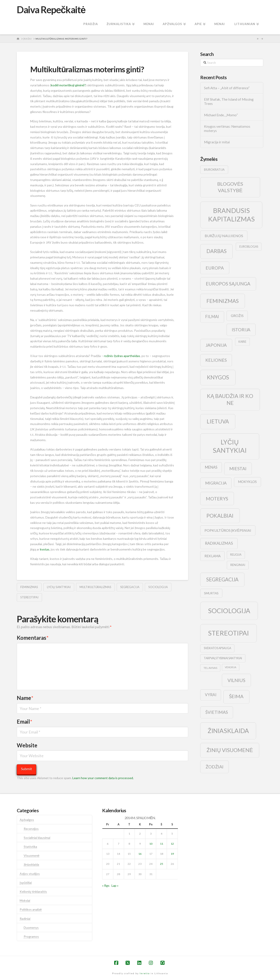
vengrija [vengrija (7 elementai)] (231, 667)
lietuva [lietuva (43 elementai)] (218, 421)
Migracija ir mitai (217, 142)
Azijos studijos (30, 874)
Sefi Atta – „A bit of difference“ (227, 88)
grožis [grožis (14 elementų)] (237, 316)
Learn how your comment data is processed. (103, 778)
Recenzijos (31, 829)
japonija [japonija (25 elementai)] (216, 345)
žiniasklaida (31, 864)
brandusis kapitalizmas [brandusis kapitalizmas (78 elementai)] (231, 215)
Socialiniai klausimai (37, 838)
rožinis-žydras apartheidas (122, 356)
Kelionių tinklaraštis (33, 892)
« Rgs (106, 885)
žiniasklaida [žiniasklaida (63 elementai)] (228, 731)
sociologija (158, 587)
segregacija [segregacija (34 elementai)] (222, 579)
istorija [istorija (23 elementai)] (241, 330)
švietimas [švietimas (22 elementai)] (217, 712)
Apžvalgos (27, 820)
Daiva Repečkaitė (51, 10)
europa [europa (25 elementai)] (215, 268)
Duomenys (31, 928)
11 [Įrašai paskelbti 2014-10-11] (162, 844)
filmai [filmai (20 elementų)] (212, 317)
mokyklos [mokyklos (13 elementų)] (247, 482)
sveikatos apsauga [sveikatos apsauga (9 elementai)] (217, 648)
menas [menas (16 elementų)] (211, 467)
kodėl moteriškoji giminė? (68, 85)
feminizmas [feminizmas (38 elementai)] (223, 301)
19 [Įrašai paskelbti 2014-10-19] (172, 854)
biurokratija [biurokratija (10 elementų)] (214, 170)
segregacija (130, 587)
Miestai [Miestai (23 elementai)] (238, 469)
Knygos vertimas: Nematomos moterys (227, 129)
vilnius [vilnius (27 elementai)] (236, 680)
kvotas (45, 549)
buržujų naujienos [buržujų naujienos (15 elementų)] (224, 236)
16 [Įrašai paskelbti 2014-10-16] (140, 854)
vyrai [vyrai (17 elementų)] (211, 695)
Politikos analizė (31, 909)
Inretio (145, 973)
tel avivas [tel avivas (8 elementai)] (210, 668)
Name (25, 698)
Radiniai (25, 919)
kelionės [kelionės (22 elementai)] (216, 360)
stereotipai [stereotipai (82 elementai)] (228, 633)
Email (24, 722)
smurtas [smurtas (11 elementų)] (211, 593)
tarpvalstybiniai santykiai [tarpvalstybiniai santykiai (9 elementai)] (223, 658)
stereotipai (29, 597)
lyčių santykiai (59, 587)
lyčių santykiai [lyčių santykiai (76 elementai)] (230, 446)
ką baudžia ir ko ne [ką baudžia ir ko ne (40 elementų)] (230, 399)
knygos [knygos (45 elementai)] (218, 377)
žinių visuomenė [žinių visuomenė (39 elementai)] (230, 750)
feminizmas (29, 587)
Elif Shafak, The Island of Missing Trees (229, 101)
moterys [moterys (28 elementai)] (217, 499)
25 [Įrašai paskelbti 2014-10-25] (162, 864)
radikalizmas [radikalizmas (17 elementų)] (219, 543)
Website (27, 745)
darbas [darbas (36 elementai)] (217, 251)
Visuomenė (32, 856)
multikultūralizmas (95, 587)
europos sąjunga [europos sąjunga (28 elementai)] (228, 284)
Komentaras (33, 638)
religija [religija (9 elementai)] (236, 555)
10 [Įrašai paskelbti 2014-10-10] (151, 844)
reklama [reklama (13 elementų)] (213, 556)
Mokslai (25, 900)
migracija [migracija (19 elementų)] (216, 483)
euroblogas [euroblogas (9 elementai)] (249, 247)
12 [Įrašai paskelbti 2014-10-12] (172, 844)
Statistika (30, 847)
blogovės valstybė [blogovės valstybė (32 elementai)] (230, 187)
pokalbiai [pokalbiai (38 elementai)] (220, 516)
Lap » (115, 885)
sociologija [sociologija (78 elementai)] (229, 611)
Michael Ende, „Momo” (221, 115)
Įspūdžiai (26, 883)
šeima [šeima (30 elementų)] (236, 696)
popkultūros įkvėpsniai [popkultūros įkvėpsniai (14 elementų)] (228, 530)
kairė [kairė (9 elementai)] (242, 342)
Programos (31, 936)
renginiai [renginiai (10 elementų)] (238, 565)
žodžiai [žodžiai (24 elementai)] (215, 767)
